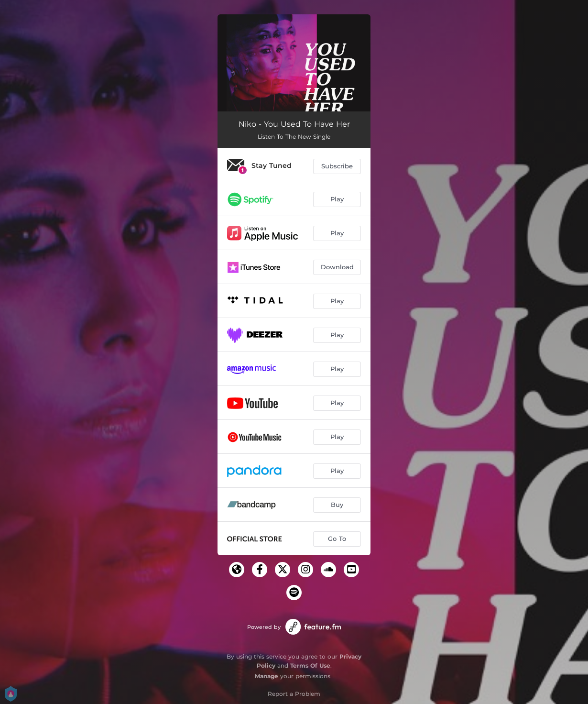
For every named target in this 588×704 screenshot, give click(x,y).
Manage (267, 676)
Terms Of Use (310, 665)
